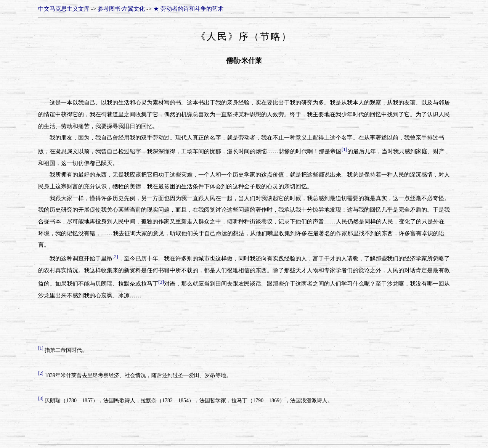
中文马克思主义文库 (64, 9)
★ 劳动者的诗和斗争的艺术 (188, 9)
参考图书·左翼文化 (121, 9)
